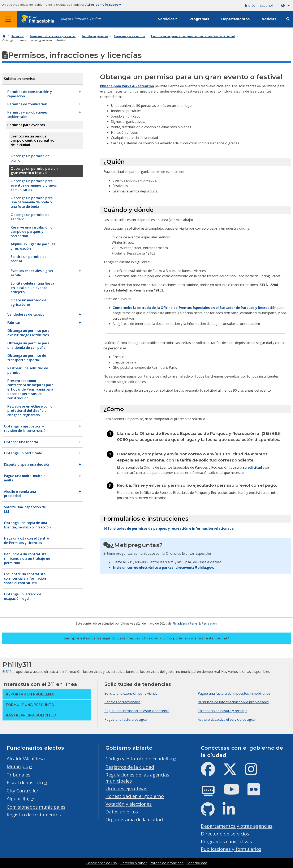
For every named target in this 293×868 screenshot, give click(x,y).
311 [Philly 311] (9, 672)
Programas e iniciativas (226, 841)
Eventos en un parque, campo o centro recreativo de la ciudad (193, 36)
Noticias (269, 19)
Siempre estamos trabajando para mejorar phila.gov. (146, 638)
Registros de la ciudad (130, 767)
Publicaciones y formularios (231, 849)
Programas (199, 19)
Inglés (250, 6)
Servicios (166, 19)
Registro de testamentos (34, 815)
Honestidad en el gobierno (135, 796)
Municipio (18, 766)
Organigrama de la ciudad (134, 819)
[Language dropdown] (286, 6)
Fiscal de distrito (25, 782)
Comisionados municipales (36, 807)
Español (266, 6)
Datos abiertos (122, 812)
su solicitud (252, 467)
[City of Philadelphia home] (39, 19)
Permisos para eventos (129, 36)
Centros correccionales (122, 702)
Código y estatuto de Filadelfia (139, 759)
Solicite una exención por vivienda (131, 693)
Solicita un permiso (95, 36)
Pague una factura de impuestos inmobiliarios (234, 693)
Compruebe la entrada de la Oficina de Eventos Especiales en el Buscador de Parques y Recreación (195, 308)
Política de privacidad (167, 863)
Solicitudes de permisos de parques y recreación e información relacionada (169, 528)
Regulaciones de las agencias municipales (137, 778)
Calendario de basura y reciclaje (223, 711)
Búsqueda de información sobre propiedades (233, 702)
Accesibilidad (197, 863)
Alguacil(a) (18, 798)
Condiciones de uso (101, 863)
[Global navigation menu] (8, 19)
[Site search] (288, 19)
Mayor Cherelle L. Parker (81, 19)
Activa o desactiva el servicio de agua (226, 719)
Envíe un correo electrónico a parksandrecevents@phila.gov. (163, 567)
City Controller (23, 791)
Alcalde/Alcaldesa (26, 759)
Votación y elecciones (129, 804)
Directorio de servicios (225, 834)
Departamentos (235, 19)
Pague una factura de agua (126, 719)
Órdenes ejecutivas (126, 788)
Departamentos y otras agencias (237, 826)
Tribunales (19, 775)
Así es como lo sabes (103, 5)
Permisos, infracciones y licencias (53, 36)
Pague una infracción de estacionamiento (137, 711)
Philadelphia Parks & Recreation (127, 86)
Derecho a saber (133, 863)
